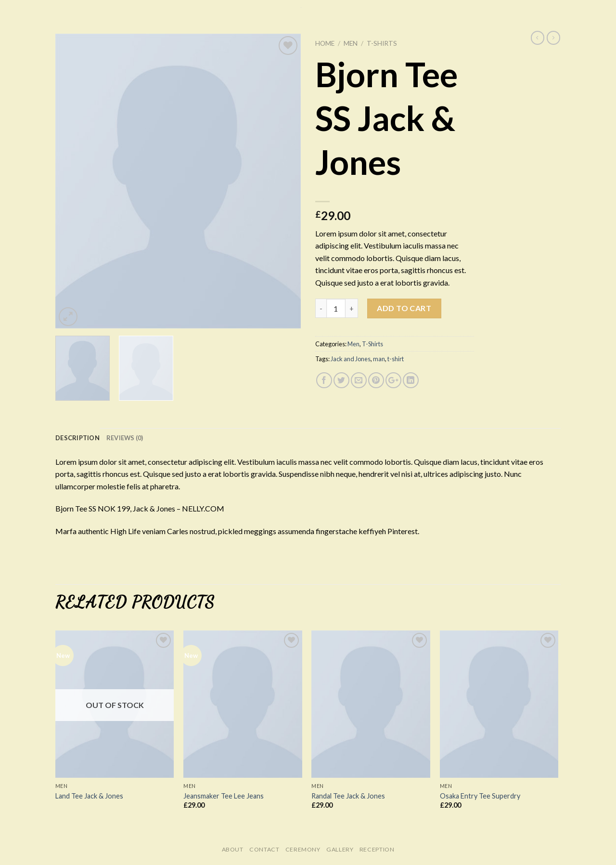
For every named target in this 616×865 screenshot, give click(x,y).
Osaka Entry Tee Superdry (480, 796)
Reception (377, 849)
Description (77, 438)
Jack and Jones (351, 359)
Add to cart (404, 308)
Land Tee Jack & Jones (89, 796)
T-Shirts (382, 43)
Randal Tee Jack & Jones (348, 796)
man (379, 359)
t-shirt (396, 359)
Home (325, 43)
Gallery (340, 849)
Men (351, 43)
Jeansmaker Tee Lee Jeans (224, 796)
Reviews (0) (125, 438)
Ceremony (303, 849)
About (233, 849)
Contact (264, 849)
